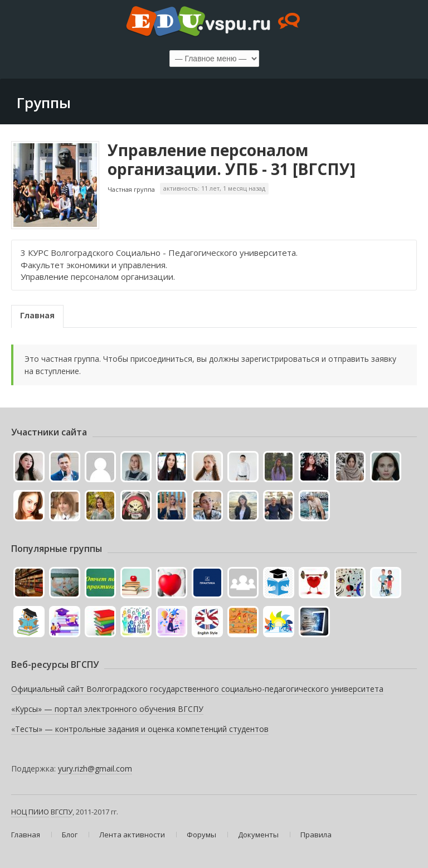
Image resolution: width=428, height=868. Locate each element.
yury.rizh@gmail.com (95, 768)
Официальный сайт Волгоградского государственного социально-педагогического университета (197, 689)
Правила (316, 835)
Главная (37, 315)
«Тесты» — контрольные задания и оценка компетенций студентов (140, 729)
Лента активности (132, 835)
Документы (258, 835)
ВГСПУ (62, 812)
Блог (70, 835)
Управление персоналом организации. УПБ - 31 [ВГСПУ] (232, 159)
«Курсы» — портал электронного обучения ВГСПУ (107, 709)
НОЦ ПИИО (30, 812)
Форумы (201, 835)
